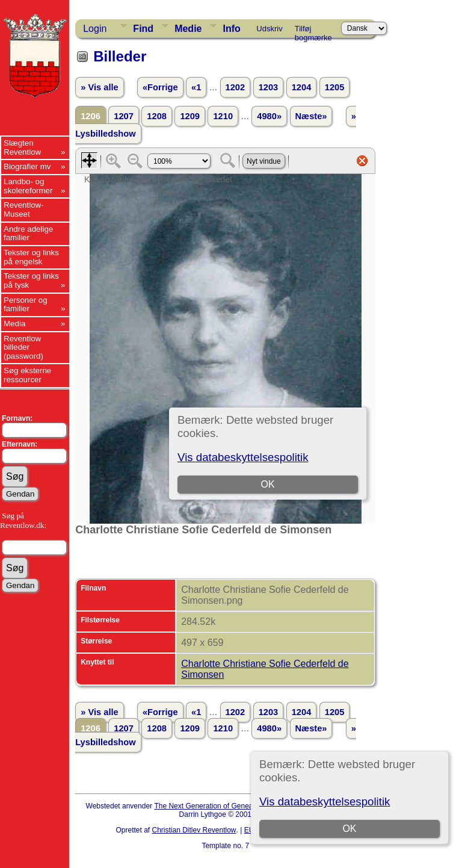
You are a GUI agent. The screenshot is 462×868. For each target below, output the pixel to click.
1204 (302, 87)
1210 (223, 116)
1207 (124, 116)
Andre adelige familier (28, 234)
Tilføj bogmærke (313, 31)
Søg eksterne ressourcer (27, 375)
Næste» (311, 116)
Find (143, 29)
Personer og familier (26, 305)
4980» (269, 116)
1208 (157, 116)
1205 (335, 87)
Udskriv (269, 29)
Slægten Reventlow (22, 147)
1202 (236, 87)
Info (231, 29)
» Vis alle (99, 87)
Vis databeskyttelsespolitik (325, 801)
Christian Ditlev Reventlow (194, 830)
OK (349, 829)
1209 (190, 116)
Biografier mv (27, 166)
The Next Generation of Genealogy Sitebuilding (230, 806)
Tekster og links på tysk (31, 281)
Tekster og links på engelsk (31, 257)
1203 (269, 87)
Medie (188, 29)
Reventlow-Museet (24, 209)
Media (14, 324)
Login (95, 29)
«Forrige (160, 87)
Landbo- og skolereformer (28, 186)
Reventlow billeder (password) (23, 347)
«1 (196, 87)
